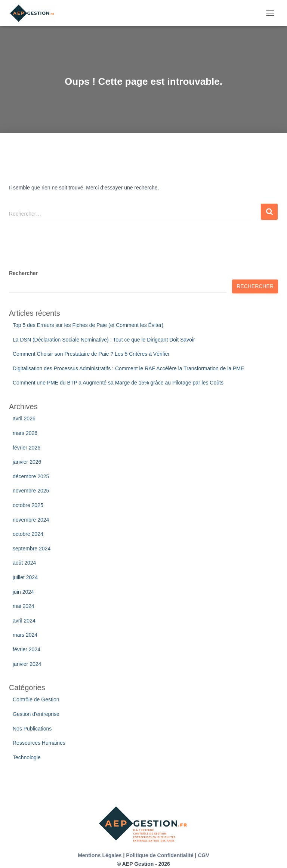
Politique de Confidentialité (160, 855)
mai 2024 (24, 606)
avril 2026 (24, 418)
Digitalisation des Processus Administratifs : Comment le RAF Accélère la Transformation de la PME (128, 368)
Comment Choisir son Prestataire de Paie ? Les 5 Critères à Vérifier (91, 354)
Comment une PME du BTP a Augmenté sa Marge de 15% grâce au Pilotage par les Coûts (118, 383)
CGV (203, 855)
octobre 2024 (28, 534)
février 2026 (27, 448)
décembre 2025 (31, 476)
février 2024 (27, 649)
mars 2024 (25, 635)
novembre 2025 (31, 491)
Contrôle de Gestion (36, 699)
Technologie (27, 757)
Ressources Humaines (39, 743)
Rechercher (23, 273)
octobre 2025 (28, 505)
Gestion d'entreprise (36, 714)
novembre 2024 (31, 520)
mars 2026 (25, 433)
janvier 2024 (27, 664)
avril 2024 (24, 621)
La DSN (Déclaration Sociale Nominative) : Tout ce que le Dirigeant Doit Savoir (104, 340)
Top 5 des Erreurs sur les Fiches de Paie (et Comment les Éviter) (88, 325)
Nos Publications (32, 729)
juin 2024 (23, 592)
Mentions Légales (100, 855)
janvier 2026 (27, 462)
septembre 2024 (32, 549)
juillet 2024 (25, 577)
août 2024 (24, 563)
